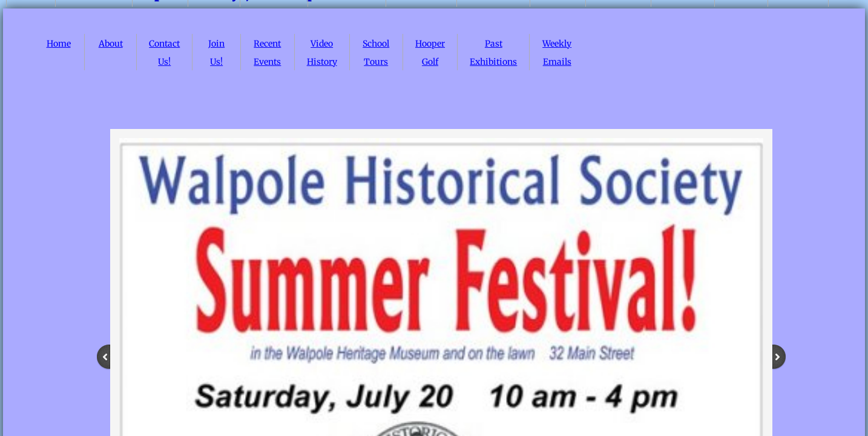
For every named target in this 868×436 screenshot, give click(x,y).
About (111, 44)
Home (59, 44)
